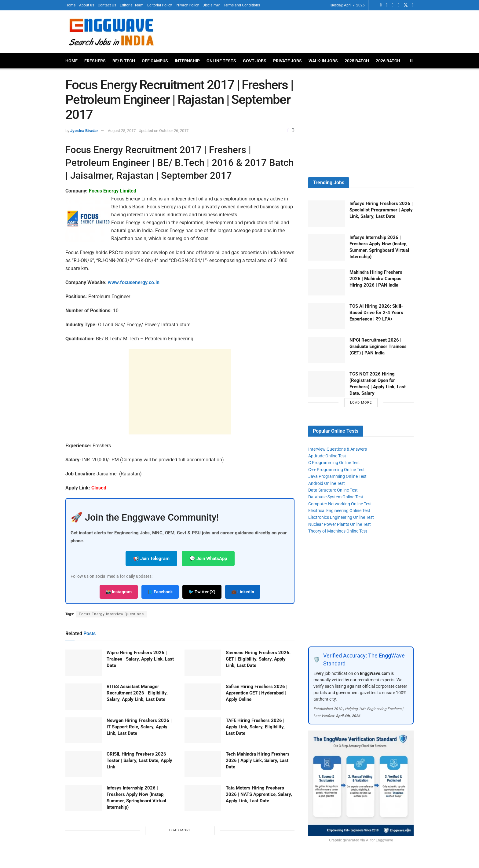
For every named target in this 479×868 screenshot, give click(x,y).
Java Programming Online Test (337, 476)
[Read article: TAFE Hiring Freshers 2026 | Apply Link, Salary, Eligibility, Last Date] (203, 731)
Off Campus (155, 61)
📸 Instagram (119, 592)
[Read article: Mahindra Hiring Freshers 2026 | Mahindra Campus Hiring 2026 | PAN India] (327, 282)
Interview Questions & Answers (338, 449)
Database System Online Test (336, 497)
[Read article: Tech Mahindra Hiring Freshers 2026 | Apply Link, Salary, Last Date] (203, 764)
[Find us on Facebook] (393, 5)
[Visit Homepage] (111, 32)
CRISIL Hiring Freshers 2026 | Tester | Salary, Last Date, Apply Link (139, 760)
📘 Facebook (160, 592)
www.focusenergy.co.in (134, 282)
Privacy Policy (187, 5)
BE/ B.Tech (124, 61)
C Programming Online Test (334, 463)
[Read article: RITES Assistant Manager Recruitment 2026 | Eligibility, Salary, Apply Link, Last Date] (84, 697)
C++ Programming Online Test (336, 470)
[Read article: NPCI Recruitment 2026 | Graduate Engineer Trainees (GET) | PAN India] (327, 350)
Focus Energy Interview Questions (111, 614)
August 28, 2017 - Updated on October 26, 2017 (148, 131)
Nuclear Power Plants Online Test (340, 524)
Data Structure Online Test (333, 490)
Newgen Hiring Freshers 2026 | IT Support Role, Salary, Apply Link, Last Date (139, 727)
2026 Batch (388, 61)
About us (87, 5)
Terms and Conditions (242, 5)
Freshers (95, 61)
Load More (180, 830)
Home (70, 5)
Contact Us (107, 5)
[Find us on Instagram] (413, 5)
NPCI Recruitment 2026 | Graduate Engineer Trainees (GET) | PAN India (378, 346)
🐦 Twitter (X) (202, 592)
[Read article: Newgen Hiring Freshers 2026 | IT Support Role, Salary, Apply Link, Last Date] (84, 731)
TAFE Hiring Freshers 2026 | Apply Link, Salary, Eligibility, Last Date (255, 727)
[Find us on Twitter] (406, 5)
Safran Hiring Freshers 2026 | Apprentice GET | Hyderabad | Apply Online (257, 693)
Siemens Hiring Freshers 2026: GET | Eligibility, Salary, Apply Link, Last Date (258, 659)
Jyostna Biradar (84, 131)
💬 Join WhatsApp (208, 559)
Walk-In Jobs (323, 61)
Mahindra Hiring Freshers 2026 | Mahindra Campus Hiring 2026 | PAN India (376, 279)
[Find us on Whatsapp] (381, 5)
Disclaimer (211, 5)
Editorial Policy (160, 5)
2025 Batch (357, 61)
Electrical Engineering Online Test (339, 511)
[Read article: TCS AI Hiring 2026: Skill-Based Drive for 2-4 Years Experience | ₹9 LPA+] (327, 316)
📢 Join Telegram (151, 559)
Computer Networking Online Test (340, 504)
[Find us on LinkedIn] (387, 5)
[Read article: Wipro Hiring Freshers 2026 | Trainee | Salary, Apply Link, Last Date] (84, 663)
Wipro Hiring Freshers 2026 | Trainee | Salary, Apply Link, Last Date (140, 659)
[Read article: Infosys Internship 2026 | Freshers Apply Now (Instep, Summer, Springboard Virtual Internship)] (84, 798)
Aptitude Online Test (327, 456)
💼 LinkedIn (243, 592)
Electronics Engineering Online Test (341, 517)
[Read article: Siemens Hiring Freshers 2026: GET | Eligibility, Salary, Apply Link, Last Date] (203, 663)
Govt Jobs (255, 61)
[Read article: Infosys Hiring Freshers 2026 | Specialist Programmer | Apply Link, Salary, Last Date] (327, 214)
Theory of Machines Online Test (338, 531)
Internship (187, 61)
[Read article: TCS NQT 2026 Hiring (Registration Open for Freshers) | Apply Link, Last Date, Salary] (327, 384)
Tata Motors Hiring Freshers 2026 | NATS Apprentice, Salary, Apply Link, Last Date (259, 794)
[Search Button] (411, 61)
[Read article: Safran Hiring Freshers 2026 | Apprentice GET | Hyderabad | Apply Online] (203, 697)
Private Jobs (287, 61)
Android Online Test (327, 483)
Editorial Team (132, 5)
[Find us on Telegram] (399, 5)
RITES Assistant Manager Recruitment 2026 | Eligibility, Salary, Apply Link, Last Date (137, 693)
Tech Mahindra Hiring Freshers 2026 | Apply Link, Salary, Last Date (258, 760)
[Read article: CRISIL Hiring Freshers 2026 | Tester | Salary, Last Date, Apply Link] (84, 764)
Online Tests (221, 61)
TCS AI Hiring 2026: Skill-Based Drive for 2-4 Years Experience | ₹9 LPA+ (376, 313)
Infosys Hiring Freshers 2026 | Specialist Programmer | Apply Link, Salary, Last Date (381, 210)
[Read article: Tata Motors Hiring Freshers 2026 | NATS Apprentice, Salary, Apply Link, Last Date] (203, 798)
